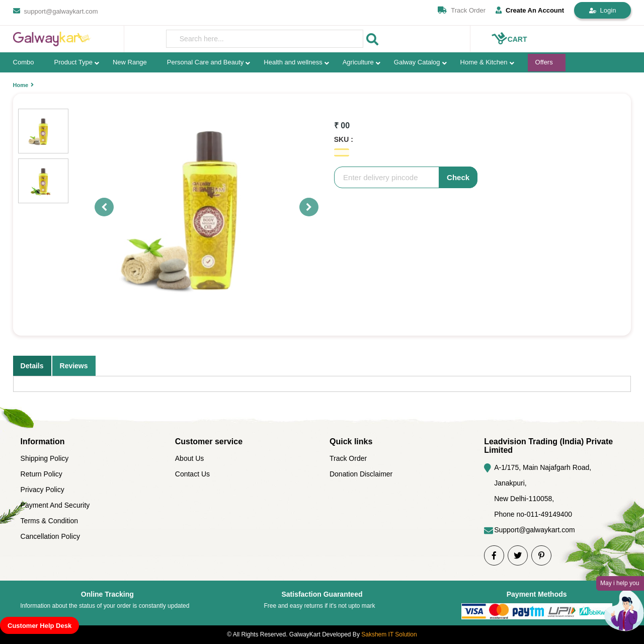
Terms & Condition (49, 521)
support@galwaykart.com (61, 11)
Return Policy (42, 474)
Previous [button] (100, 207)
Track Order (468, 10)
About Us (190, 458)
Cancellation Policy (50, 536)
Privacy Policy (43, 490)
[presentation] (265, 39)
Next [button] (304, 207)
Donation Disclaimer (361, 474)
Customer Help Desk (39, 626)
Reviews (74, 366)
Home (21, 85)
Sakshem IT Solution (389, 634)
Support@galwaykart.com (535, 530)
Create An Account (530, 10)
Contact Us (192, 474)
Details (32, 366)
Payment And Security (55, 505)
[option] (208, 207)
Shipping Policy (45, 458)
